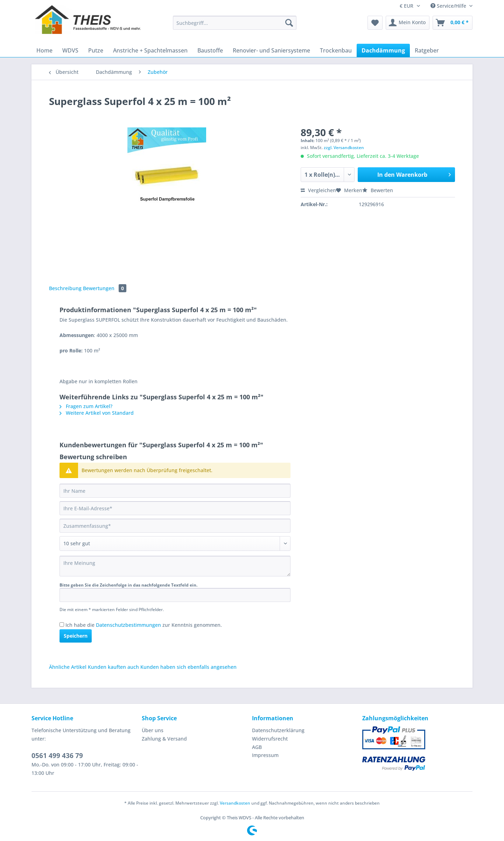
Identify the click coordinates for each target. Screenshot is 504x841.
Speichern (76, 636)
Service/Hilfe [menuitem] (449, 6)
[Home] (44, 50)
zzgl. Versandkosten (344, 148)
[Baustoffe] (210, 50)
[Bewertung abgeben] (175, 544)
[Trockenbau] (336, 50)
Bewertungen (105, 288)
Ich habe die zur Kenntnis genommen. (144, 625)
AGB (257, 747)
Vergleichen (318, 190)
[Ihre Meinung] (175, 566)
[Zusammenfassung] (175, 526)
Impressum (265, 755)
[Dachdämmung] (383, 50)
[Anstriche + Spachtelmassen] (150, 50)
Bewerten (378, 190)
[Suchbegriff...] (235, 23)
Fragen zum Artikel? (86, 406)
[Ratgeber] (427, 50)
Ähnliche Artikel (68, 667)
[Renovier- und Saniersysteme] (271, 50)
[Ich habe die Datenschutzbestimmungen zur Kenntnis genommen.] (62, 625)
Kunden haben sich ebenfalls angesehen (188, 667)
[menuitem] (235, 26)
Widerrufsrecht (270, 739)
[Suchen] (289, 23)
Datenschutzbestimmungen (128, 625)
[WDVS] (70, 50)
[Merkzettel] (375, 23)
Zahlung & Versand (164, 739)
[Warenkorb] (453, 23)
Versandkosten (235, 803)
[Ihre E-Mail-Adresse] (175, 508)
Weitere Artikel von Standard (97, 413)
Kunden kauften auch (113, 667)
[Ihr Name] (175, 491)
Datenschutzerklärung (278, 730)
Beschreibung (65, 288)
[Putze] (96, 50)
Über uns (153, 730)
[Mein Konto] (408, 23)
